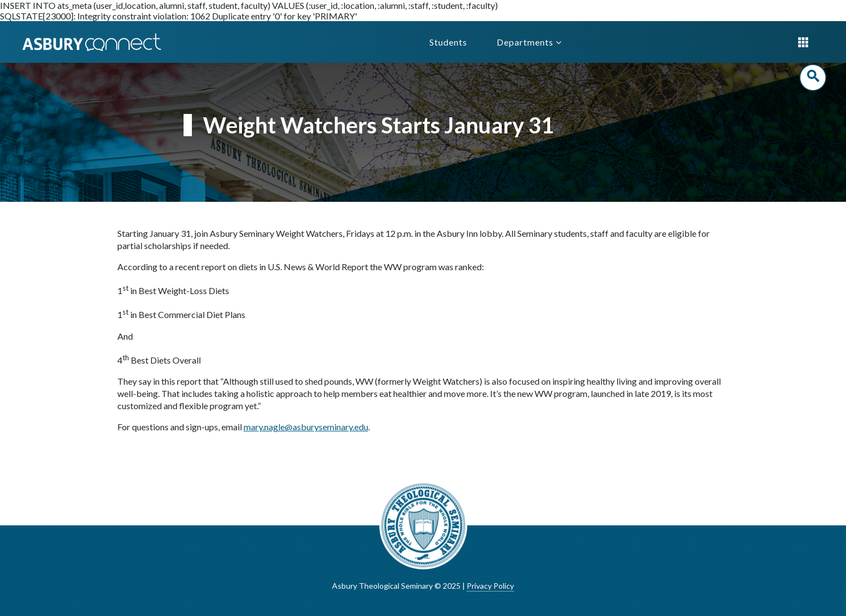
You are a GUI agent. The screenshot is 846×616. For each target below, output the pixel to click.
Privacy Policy (490, 586)
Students (448, 42)
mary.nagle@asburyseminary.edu (306, 427)
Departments (529, 42)
